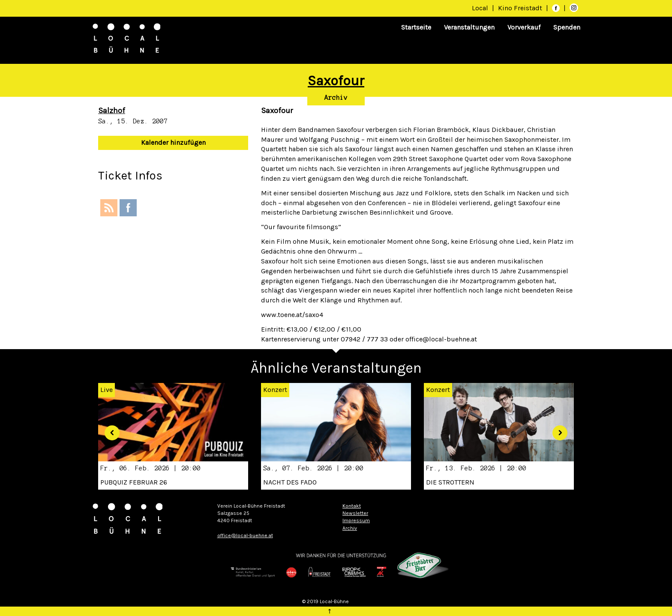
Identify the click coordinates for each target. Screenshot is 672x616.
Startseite (416, 27)
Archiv (336, 98)
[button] (109, 429)
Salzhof (112, 111)
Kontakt (352, 506)
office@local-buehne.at (245, 535)
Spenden (567, 27)
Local (480, 8)
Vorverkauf (524, 27)
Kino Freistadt (521, 8)
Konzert (275, 390)
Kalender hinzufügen (173, 142)
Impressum (356, 520)
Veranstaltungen (469, 27)
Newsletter (355, 513)
